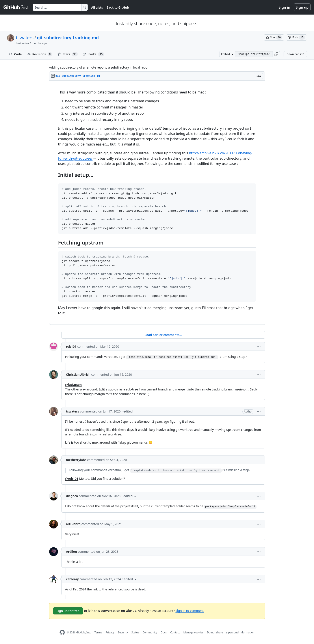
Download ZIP (295, 54)
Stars (68, 54)
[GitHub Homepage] (62, 632)
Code (15, 54)
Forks (94, 54)
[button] (276, 54)
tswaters (25, 38)
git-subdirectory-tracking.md (68, 38)
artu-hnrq (73, 524)
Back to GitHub (118, 7)
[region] (157, 203)
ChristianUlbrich (78, 374)
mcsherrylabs (76, 460)
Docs (164, 632)
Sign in (284, 7)
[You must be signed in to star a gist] (274, 37)
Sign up (302, 7)
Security (123, 632)
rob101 (71, 346)
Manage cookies (193, 632)
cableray (72, 579)
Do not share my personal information (231, 632)
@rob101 (72, 479)
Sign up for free (68, 611)
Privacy (110, 632)
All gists (97, 7)
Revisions (40, 54)
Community (150, 632)
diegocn (72, 496)
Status (135, 632)
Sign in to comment (190, 611)
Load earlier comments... (163, 335)
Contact (175, 632)
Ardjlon (72, 552)
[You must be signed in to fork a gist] (296, 37)
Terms (98, 632)
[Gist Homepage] (16, 7)
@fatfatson (73, 385)
